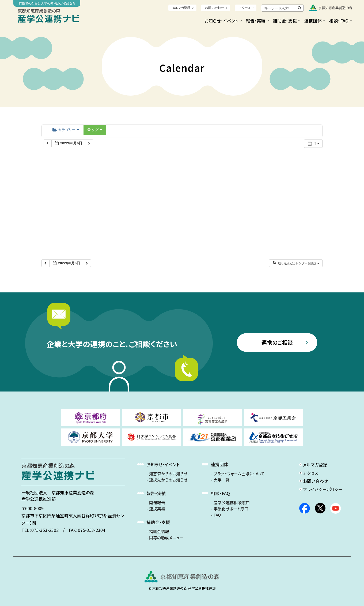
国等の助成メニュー (166, 538)
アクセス (245, 8)
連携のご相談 (277, 342)
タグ (95, 130)
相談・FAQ (341, 21)
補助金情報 (159, 532)
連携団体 (315, 21)
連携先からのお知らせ (168, 480)
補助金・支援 (287, 21)
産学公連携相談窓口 (232, 503)
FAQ (217, 515)
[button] (296, 263)
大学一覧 (222, 480)
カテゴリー (66, 130)
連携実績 (157, 509)
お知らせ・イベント (223, 21)
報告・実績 (257, 21)
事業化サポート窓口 (231, 509)
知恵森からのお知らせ (168, 474)
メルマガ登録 (181, 8)
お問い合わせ (215, 8)
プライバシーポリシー (323, 489)
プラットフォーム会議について (239, 474)
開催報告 (157, 503)
